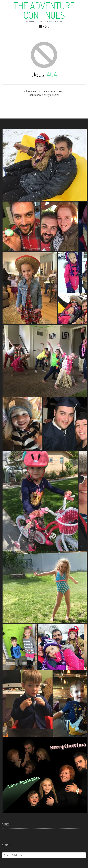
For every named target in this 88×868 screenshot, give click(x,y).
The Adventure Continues (44, 10)
